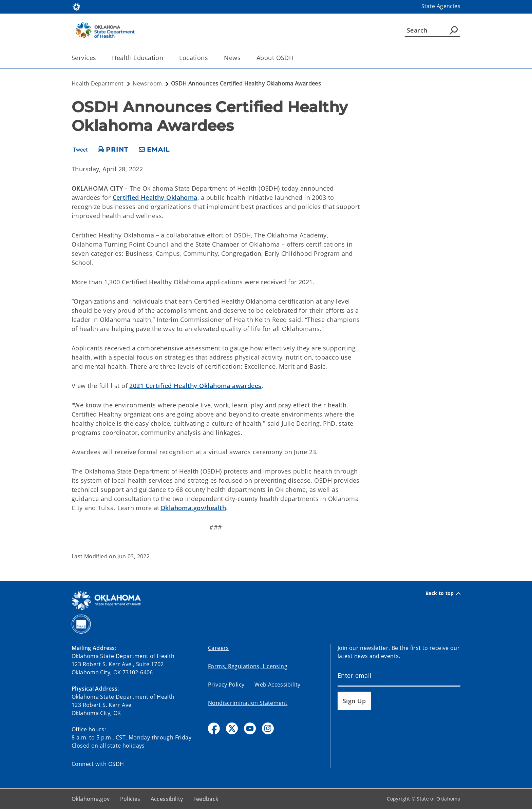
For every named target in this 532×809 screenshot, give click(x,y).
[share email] (154, 150)
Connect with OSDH (98, 764)
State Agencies (441, 6)
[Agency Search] (454, 30)
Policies (130, 799)
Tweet (80, 150)
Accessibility (167, 799)
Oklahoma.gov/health (193, 508)
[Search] (432, 30)
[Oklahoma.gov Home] (76, 6)
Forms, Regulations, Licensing (248, 666)
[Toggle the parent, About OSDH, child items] (296, 58)
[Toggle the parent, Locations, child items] (210, 58)
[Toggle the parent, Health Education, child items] (165, 58)
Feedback (206, 799)
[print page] (113, 150)
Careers (218, 648)
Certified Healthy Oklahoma (155, 197)
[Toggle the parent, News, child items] (243, 58)
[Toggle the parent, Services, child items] (98, 58)
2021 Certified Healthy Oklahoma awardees (195, 386)
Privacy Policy (226, 685)
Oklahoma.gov (91, 799)
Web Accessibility (277, 685)
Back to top (443, 593)
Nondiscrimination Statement (248, 703)
